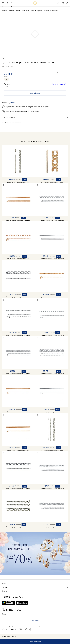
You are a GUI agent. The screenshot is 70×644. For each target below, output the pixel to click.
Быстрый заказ (35, 93)
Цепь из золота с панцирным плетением (18, 182)
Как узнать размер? (59, 84)
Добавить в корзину (35, 641)
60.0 (7, 87)
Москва (7, 3)
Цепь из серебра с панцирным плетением (18, 220)
